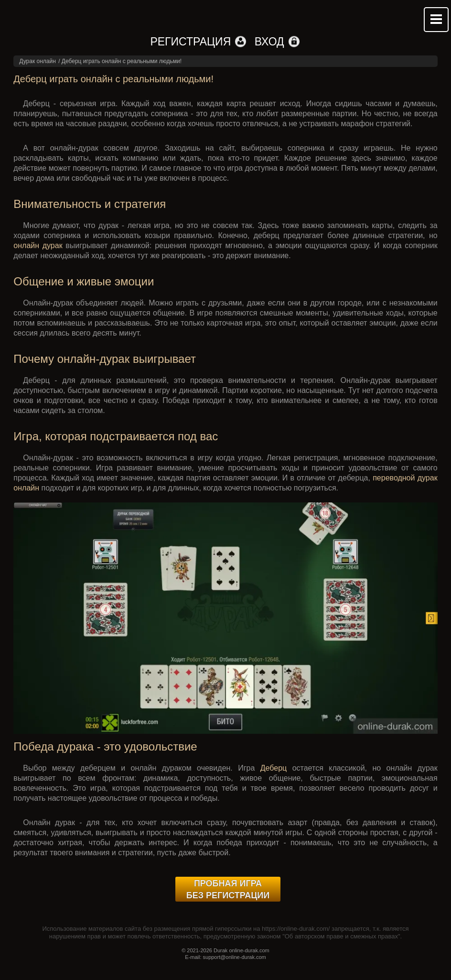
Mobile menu (436, 20)
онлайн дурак (38, 245)
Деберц (274, 768)
